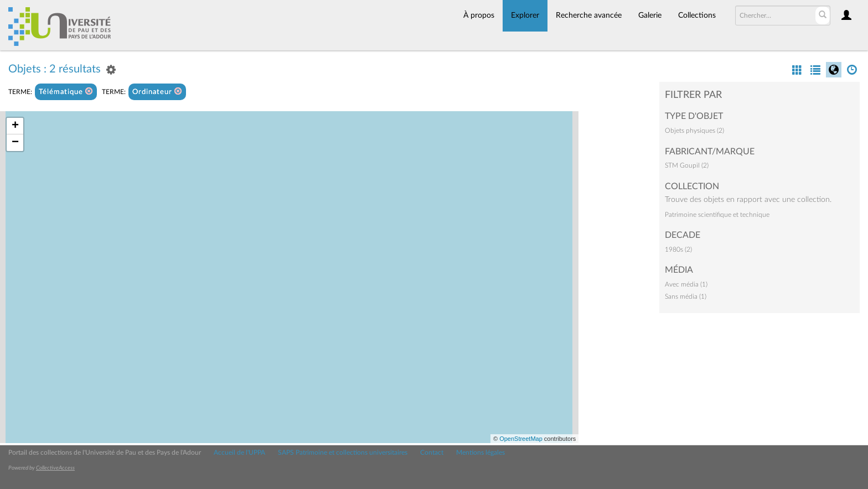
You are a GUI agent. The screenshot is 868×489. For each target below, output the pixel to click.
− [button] (15, 143)
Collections (697, 15)
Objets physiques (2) (694, 131)
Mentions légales (480, 452)
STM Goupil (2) (687, 165)
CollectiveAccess (55, 468)
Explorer (525, 15)
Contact (432, 452)
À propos (479, 15)
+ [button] (15, 126)
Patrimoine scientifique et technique (717, 215)
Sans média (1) (686, 296)
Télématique (66, 92)
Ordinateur (157, 92)
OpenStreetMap (521, 439)
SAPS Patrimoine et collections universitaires (343, 452)
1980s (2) (678, 249)
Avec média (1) (686, 284)
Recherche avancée (589, 15)
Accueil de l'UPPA (239, 452)
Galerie (650, 15)
